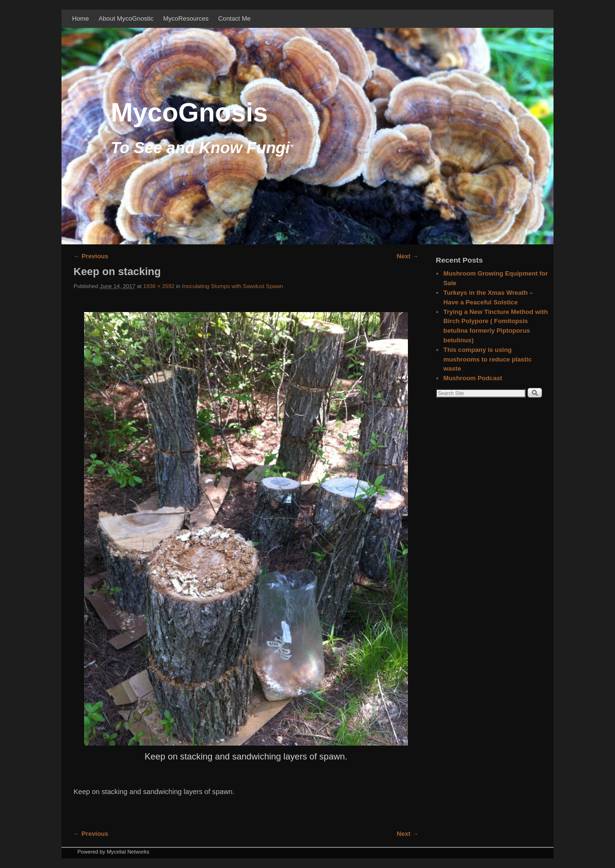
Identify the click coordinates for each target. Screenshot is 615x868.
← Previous (91, 256)
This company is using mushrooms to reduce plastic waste (488, 359)
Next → (408, 256)
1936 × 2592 (159, 286)
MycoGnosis (189, 112)
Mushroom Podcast (473, 378)
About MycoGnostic (126, 18)
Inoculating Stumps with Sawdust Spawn (233, 286)
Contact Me (234, 18)
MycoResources (186, 18)
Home (80, 18)
